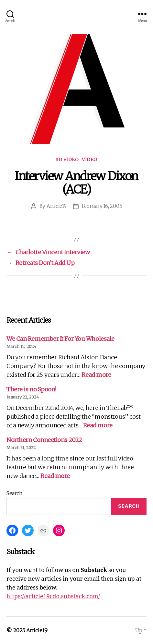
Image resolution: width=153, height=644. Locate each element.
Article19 (57, 206)
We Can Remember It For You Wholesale (60, 339)
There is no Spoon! (31, 389)
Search (14, 493)
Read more (96, 375)
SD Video (67, 160)
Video (90, 160)
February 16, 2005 (102, 206)
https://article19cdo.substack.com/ (53, 596)
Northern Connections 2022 (44, 440)
